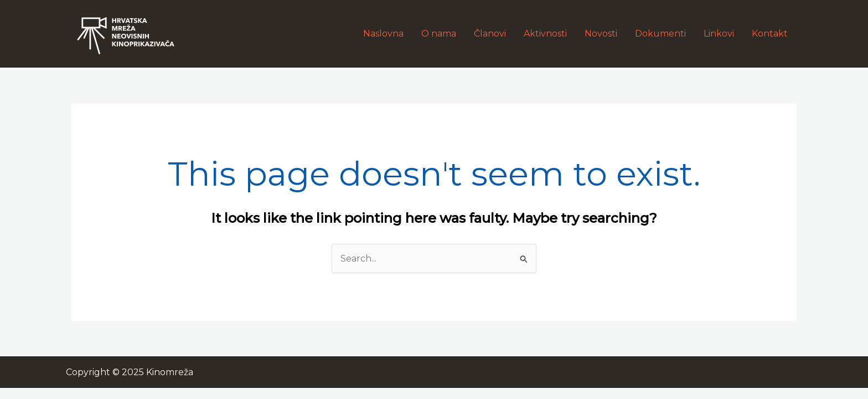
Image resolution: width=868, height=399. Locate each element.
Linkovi (719, 34)
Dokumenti (660, 34)
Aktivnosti (545, 34)
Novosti (601, 34)
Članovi (490, 34)
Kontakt (770, 34)
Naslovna (383, 34)
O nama (439, 34)
